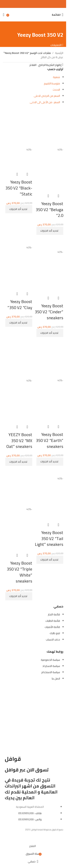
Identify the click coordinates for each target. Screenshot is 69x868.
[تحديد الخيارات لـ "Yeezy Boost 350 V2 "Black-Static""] (19, 209)
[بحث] (48, 15)
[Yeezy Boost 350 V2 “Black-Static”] (18, 127)
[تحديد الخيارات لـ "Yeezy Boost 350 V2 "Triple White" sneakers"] (19, 596)
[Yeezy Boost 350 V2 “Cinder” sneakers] (49, 243)
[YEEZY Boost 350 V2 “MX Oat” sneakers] (18, 358)
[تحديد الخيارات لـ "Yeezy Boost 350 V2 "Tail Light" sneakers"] (50, 560)
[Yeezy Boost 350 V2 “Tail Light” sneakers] (49, 472)
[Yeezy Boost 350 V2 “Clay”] (18, 241)
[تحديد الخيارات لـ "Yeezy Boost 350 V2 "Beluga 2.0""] (50, 231)
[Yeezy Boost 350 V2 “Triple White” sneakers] (18, 487)
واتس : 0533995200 (30, 819)
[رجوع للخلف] (58, 26)
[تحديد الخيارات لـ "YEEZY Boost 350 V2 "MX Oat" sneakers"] (19, 462)
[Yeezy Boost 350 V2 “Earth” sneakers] (49, 358)
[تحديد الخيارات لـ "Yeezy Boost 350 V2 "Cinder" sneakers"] (50, 333)
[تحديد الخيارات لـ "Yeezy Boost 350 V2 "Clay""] (19, 323)
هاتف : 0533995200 (30, 813)
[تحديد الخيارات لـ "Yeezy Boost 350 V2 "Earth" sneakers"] (50, 462)
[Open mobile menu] (58, 15)
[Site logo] (33, 13)
